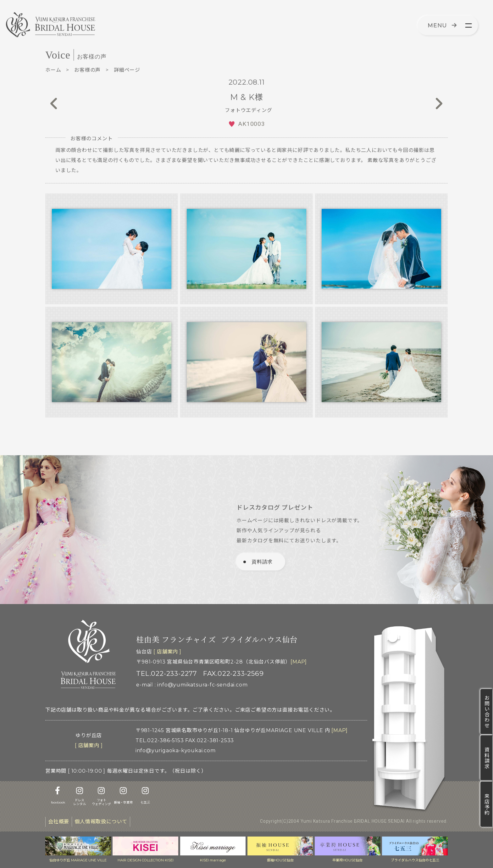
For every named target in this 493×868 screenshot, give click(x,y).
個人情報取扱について (101, 822)
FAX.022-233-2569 (233, 673)
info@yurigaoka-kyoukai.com (176, 750)
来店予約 (487, 804)
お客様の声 (87, 70)
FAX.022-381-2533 (210, 740)
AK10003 (252, 124)
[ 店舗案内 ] (167, 652)
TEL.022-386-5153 (160, 740)
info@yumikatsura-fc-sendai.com (202, 685)
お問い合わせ (487, 712)
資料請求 (487, 758)
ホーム (53, 70)
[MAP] (299, 662)
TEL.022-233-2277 (166, 673)
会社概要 (59, 822)
